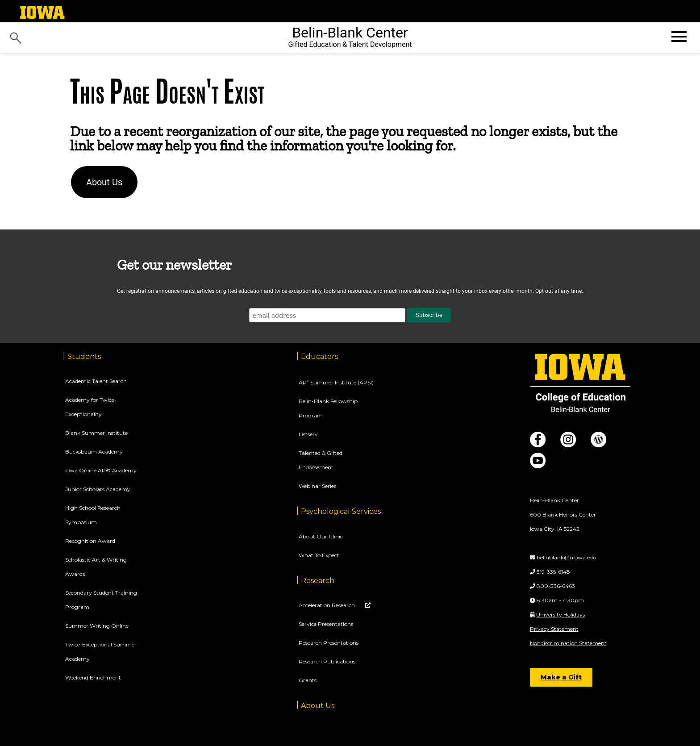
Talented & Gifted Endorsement (321, 460)
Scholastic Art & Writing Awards (96, 567)
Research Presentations (329, 643)
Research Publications (327, 661)
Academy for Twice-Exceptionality (91, 407)
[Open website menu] (678, 37)
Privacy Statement (554, 629)
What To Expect (319, 555)
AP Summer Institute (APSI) (336, 382)
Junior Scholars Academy (98, 489)
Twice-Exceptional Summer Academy (101, 652)
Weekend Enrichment (93, 677)
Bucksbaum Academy (94, 452)
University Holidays (560, 615)
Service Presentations (326, 624)
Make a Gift (561, 677)
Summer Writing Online (97, 626)
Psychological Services (341, 511)
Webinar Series (317, 486)
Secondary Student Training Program (101, 600)
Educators (319, 356)
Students (84, 356)
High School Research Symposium (93, 515)
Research (318, 581)
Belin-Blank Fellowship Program (328, 408)
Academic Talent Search (96, 381)
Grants (308, 680)
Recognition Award (90, 541)
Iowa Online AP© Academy (101, 470)
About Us (104, 182)
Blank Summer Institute (96, 433)
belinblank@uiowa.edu (567, 557)
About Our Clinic (321, 536)
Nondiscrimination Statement (568, 643)
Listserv (308, 434)
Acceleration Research (327, 605)
